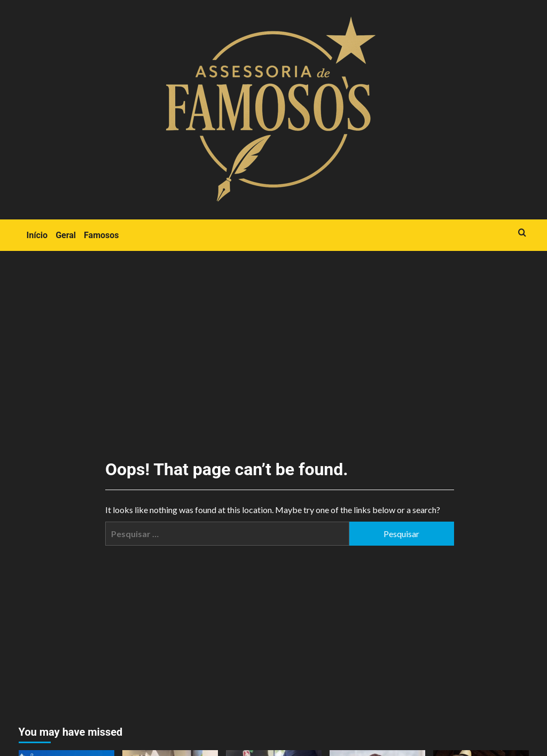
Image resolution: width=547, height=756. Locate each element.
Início (37, 235)
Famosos (101, 235)
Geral (66, 235)
